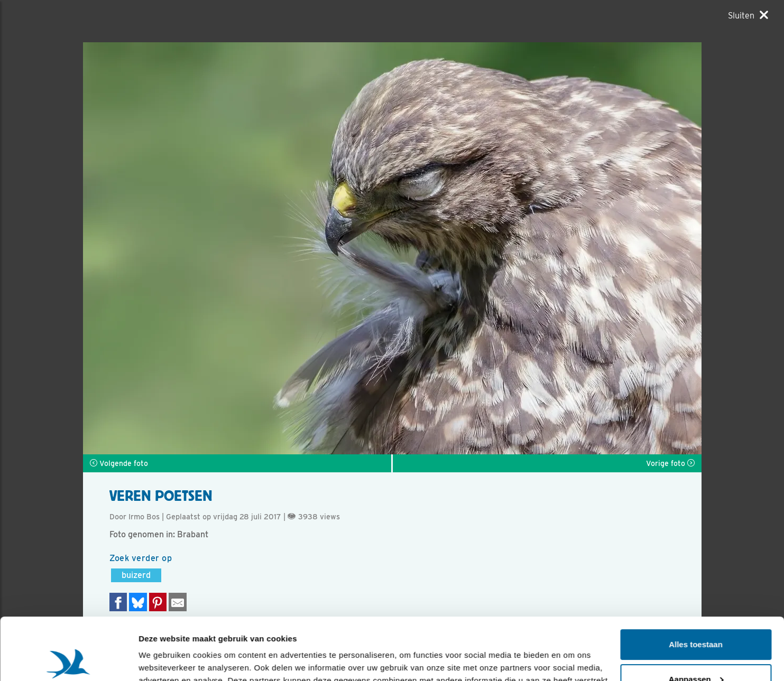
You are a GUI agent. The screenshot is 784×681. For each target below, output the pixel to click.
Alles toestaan (696, 582)
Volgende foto (119, 463)
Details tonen (164, 660)
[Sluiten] (748, 15)
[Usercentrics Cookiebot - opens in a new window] (68, 660)
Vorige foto (670, 463)
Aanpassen (696, 617)
